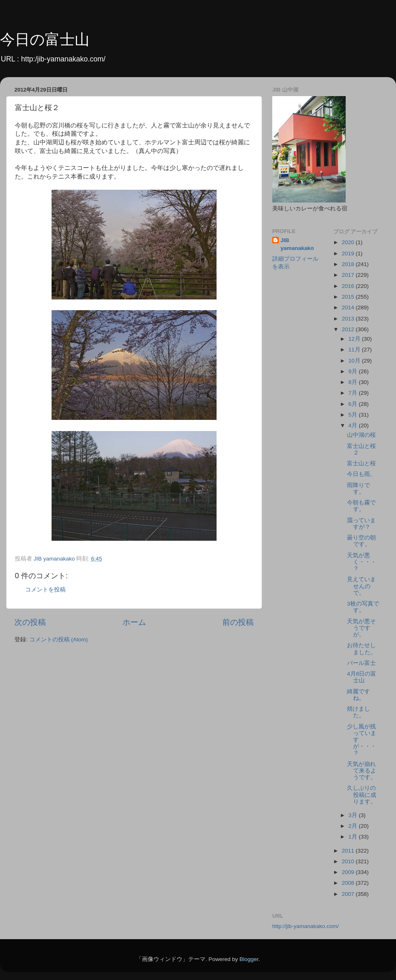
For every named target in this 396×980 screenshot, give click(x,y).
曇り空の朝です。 (361, 541)
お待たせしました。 (362, 649)
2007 (349, 894)
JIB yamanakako (297, 244)
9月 (354, 371)
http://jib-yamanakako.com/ (305, 926)
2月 (354, 826)
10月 (355, 361)
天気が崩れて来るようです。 (362, 771)
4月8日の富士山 (362, 677)
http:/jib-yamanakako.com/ (63, 59)
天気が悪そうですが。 (361, 628)
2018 (349, 264)
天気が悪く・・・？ (362, 562)
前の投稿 (238, 622)
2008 (349, 883)
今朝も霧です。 (361, 506)
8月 (354, 382)
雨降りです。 (358, 489)
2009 (349, 872)
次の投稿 (30, 622)
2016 (349, 286)
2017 (349, 275)
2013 (349, 319)
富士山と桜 (361, 463)
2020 (349, 242)
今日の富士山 (45, 39)
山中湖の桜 (361, 435)
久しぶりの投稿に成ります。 (362, 795)
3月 (354, 815)
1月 (354, 837)
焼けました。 (358, 712)
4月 (354, 425)
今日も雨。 (361, 474)
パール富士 (361, 663)
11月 (355, 350)
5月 (354, 415)
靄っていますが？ (361, 524)
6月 (354, 404)
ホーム (134, 622)
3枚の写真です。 (363, 607)
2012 (349, 329)
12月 (355, 339)
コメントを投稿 (45, 590)
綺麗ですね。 (358, 695)
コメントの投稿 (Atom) (59, 640)
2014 (349, 307)
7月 (354, 393)
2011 (349, 851)
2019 (349, 253)
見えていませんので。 (361, 586)
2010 (349, 861)
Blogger (249, 959)
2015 (349, 297)
